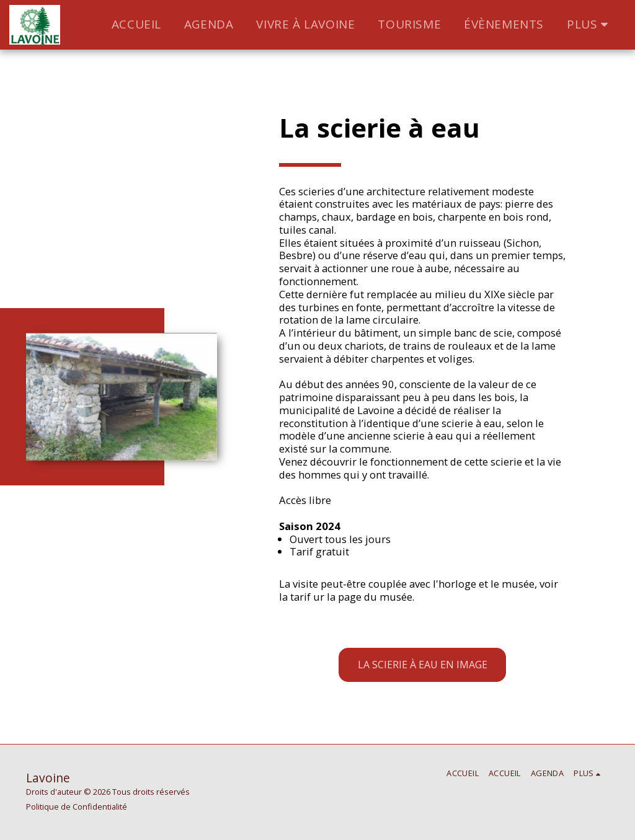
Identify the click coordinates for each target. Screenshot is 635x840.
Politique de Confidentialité (77, 807)
